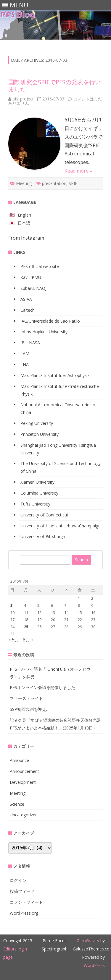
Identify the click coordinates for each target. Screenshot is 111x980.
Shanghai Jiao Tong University (49, 445)
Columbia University (39, 493)
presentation (54, 183)
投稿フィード (22, 891)
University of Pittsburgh (43, 536)
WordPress (94, 965)
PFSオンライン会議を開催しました (42, 687)
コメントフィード (26, 902)
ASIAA (26, 299)
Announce (19, 760)
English (24, 215)
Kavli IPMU (31, 277)
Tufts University (35, 504)
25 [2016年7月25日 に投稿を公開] (26, 627)
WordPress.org (24, 913)
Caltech (28, 310)
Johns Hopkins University (44, 332)
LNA (25, 364)
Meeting (24, 183)
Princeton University (40, 434)
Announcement (24, 771)
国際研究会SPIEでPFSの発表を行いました (55, 86)
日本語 (24, 223)
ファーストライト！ (28, 698)
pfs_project (23, 99)
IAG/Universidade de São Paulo (50, 321)
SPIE (73, 183)
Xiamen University (37, 482)
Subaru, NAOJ (33, 288)
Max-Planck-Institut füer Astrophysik (55, 375)
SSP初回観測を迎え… (30, 709)
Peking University (37, 423)
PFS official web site (40, 266)
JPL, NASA (30, 343)
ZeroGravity (88, 941)
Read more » (78, 171)
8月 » (28, 640)
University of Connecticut (44, 515)
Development (23, 782)
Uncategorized (24, 815)
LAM (25, 354)
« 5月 (14, 640)
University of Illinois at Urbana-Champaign (61, 526)
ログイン (18, 880)
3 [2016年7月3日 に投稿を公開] (11, 605)
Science (17, 804)
